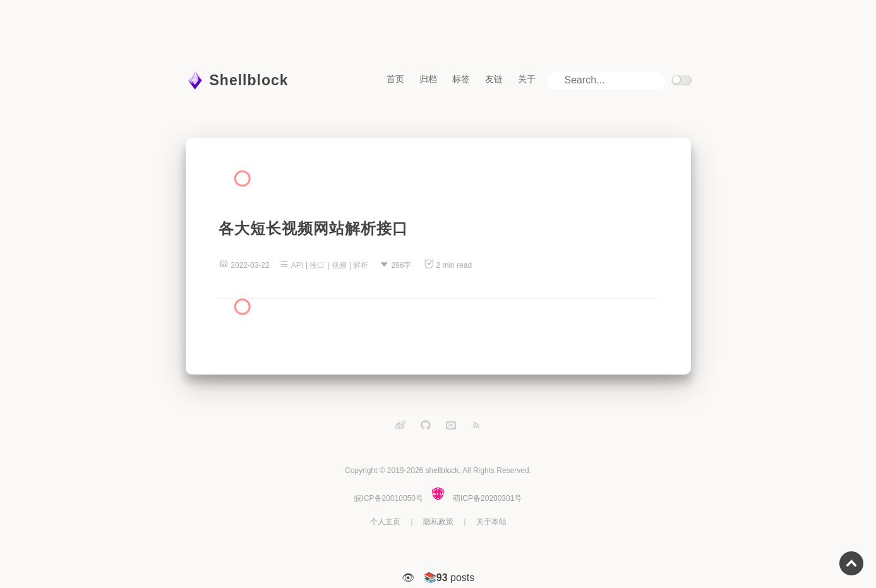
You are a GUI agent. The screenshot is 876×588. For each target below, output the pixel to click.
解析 (361, 265)
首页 (395, 79)
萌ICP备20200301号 (487, 498)
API (297, 265)
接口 (317, 265)
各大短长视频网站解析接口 (313, 228)
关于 (527, 79)
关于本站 (491, 522)
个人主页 (385, 522)
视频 (339, 265)
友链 (494, 79)
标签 (461, 79)
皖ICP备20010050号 (389, 498)
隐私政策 (438, 522)
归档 (428, 79)
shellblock (442, 471)
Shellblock (249, 80)
